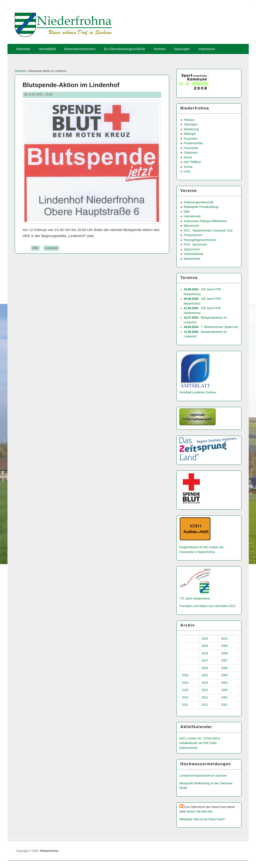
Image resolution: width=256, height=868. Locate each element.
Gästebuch (191, 153)
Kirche (188, 157)
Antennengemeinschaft (199, 202)
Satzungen (182, 49)
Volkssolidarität (194, 254)
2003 (225, 690)
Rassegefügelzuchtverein (200, 240)
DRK (35, 248)
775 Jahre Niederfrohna (195, 599)
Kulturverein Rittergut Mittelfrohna (205, 221)
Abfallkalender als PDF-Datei (198, 743)
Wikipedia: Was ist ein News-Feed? (202, 819)
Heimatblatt (47, 49)
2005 (225, 675)
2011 (205, 705)
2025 (185, 675)
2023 (185, 690)
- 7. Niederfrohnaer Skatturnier (211, 327)
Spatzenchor (192, 249)
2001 (225, 705)
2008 (225, 653)
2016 (205, 668)
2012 (205, 697)
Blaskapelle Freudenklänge (201, 207)
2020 (205, 639)
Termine (159, 49)
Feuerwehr (191, 139)
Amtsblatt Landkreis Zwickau (198, 392)
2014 (205, 683)
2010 (225, 639)
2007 (225, 661)
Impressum (207, 49)
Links (187, 171)
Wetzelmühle (192, 259)
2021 (185, 705)
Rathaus (189, 120)
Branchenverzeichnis (80, 49)
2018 (205, 653)
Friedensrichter (194, 143)
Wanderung (191, 129)
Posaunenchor (193, 235)
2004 (225, 683)
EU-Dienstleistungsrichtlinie (125, 49)
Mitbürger (190, 134)
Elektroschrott (188, 748)
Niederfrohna (49, 851)
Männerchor (192, 226)
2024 (185, 683)
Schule (188, 167)
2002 (225, 697)
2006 (225, 668)
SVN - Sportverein (196, 245)
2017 (205, 661)
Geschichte (191, 148)
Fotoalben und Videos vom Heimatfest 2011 (208, 606)
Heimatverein (192, 216)
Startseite (23, 49)
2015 (205, 675)
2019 (205, 646)
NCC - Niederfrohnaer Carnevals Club (208, 231)
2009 (225, 646)
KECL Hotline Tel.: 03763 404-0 (200, 738)
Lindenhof (51, 248)
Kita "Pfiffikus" (193, 162)
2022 (185, 697)
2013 (205, 690)
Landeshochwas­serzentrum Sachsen (203, 776)
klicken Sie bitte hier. (200, 812)
